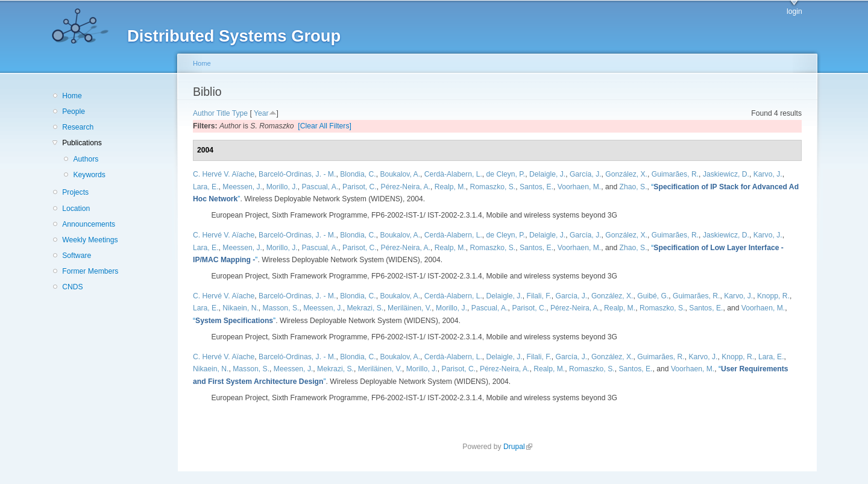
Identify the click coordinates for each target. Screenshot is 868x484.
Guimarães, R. (675, 174)
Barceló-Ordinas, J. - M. (297, 174)
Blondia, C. (358, 174)
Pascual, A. (320, 187)
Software (77, 256)
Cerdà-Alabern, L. (453, 174)
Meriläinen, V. (410, 308)
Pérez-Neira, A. (406, 187)
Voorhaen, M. (579, 187)
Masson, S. (281, 308)
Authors (86, 159)
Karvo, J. (768, 174)
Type (240, 113)
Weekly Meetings (90, 240)
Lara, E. (206, 187)
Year (261, 113)
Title (223, 113)
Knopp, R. (773, 296)
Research (78, 127)
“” (234, 321)
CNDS (72, 287)
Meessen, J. (242, 187)
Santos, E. (536, 187)
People (74, 112)
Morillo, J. (282, 187)
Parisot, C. (360, 187)
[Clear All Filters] (325, 126)
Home (72, 96)
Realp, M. (450, 187)
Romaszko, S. (493, 187)
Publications (82, 143)
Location (76, 209)
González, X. (626, 174)
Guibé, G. (653, 296)
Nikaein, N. (240, 308)
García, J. (586, 174)
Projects (75, 192)
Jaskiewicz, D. (726, 174)
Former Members (90, 271)
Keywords (89, 175)
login (794, 11)
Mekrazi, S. (365, 308)
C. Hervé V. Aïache (224, 174)
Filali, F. (539, 296)
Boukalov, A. (400, 174)
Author (204, 113)
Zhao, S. (634, 187)
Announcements (89, 224)
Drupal (518, 447)
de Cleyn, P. (506, 174)
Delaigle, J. (547, 174)
